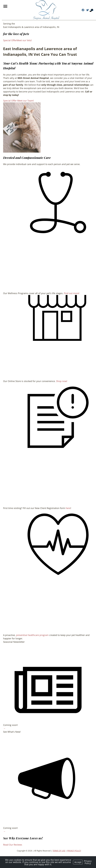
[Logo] (46, 10)
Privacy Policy (88, 862)
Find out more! (70, 296)
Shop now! (60, 386)
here (66, 515)
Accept (78, 862)
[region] (20, 127)
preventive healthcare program (30, 645)
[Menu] (6, 6)
